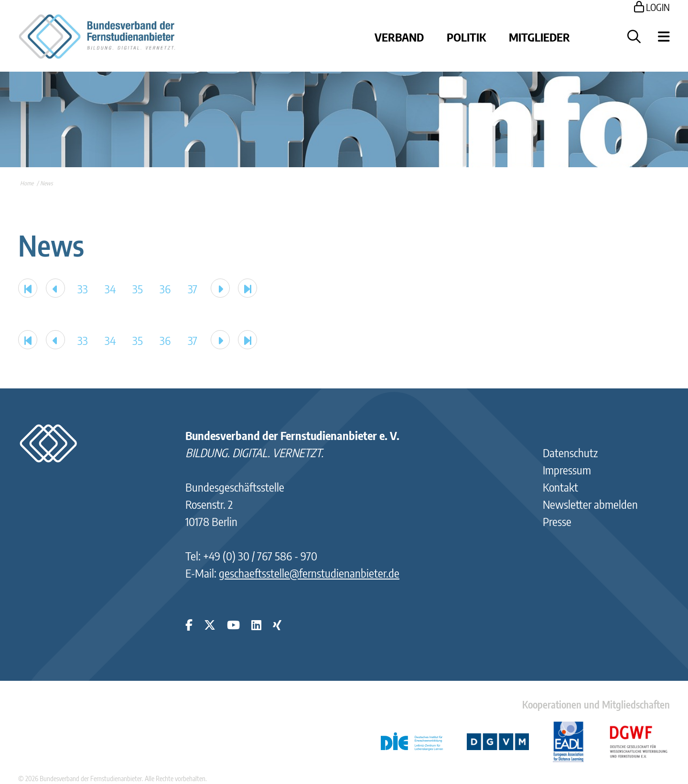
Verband (399, 37)
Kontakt (560, 487)
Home (27, 183)
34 (110, 289)
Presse (557, 521)
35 (138, 289)
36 (165, 289)
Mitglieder (539, 37)
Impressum (567, 470)
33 (83, 289)
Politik (466, 37)
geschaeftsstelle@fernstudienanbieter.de (309, 573)
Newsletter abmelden (590, 504)
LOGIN (652, 7)
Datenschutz (570, 452)
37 (193, 289)
